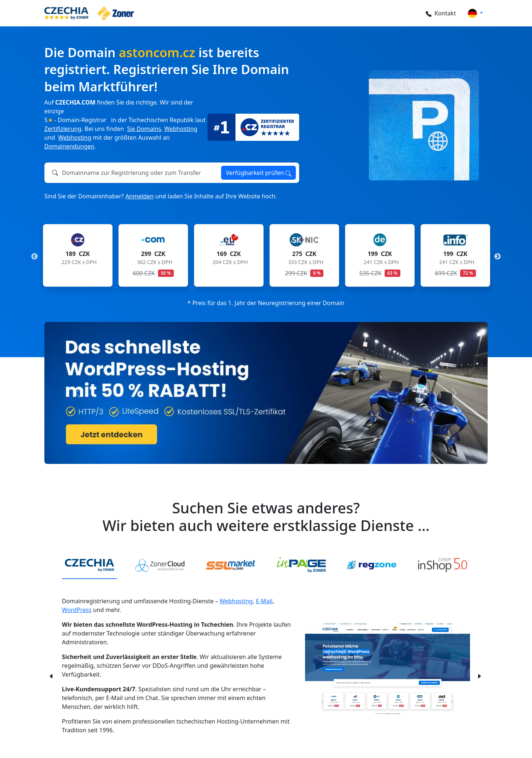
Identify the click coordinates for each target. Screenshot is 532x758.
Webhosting (181, 129)
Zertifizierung (63, 129)
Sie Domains (144, 129)
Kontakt (441, 13)
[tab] (89, 565)
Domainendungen (69, 146)
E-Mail (264, 601)
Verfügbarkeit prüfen (258, 173)
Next (498, 257)
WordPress (77, 610)
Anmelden (140, 196)
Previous (34, 257)
